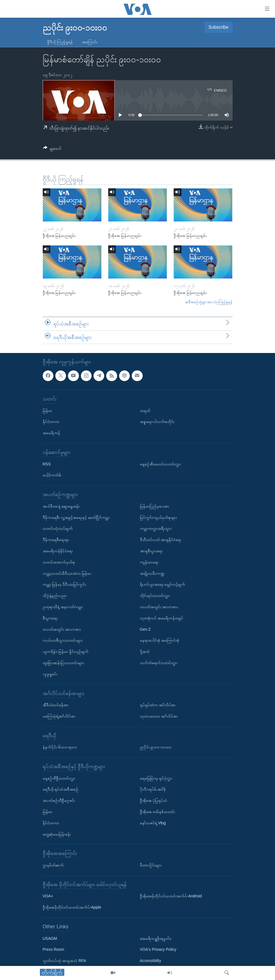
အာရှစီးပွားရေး (151, 551)
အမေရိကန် (51, 433)
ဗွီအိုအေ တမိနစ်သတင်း (158, 812)
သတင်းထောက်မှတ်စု (59, 562)
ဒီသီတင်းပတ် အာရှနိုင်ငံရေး (161, 540)
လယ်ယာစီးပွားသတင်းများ (63, 640)
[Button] (52, 149)
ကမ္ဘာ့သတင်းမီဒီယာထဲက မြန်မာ (67, 573)
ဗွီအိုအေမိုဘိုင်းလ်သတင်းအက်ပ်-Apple (72, 907)
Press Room (54, 950)
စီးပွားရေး (50, 618)
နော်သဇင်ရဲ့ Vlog (153, 823)
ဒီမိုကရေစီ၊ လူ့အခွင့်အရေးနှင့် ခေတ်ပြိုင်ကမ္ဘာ (76, 517)
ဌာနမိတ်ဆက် (53, 865)
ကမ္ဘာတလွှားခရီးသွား (156, 529)
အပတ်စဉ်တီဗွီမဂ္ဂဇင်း (59, 801)
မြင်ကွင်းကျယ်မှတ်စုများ (158, 517)
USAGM (50, 938)
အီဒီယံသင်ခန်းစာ (56, 705)
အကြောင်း (90, 42)
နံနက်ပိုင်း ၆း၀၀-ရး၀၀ (60, 747)
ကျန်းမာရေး (149, 562)
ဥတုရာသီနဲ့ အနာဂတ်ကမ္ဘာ (63, 607)
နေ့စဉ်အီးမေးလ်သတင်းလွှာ (160, 464)
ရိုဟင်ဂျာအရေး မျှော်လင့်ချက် (163, 585)
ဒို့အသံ (145, 651)
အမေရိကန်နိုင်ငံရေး (58, 551)
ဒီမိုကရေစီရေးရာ (56, 540)
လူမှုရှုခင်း (50, 674)
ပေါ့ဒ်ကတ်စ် (52, 475)
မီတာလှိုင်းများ (151, 865)
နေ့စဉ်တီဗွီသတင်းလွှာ (59, 778)
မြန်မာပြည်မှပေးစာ (154, 506)
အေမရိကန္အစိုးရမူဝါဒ (156, 938)
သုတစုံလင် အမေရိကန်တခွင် (162, 618)
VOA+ (48, 896)
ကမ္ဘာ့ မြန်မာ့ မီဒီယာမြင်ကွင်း (64, 585)
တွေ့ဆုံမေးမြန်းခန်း (57, 834)
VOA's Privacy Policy (158, 950)
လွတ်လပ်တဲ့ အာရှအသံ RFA (64, 961)
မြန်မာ (47, 411)
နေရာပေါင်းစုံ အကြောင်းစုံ (160, 640)
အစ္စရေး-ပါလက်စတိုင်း (157, 422)
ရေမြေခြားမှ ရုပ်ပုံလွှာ (156, 778)
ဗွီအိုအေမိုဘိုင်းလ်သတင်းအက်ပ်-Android (171, 896)
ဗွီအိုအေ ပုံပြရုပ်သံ (154, 801)
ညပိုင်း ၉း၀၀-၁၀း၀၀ (156, 747)
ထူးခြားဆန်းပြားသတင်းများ (63, 663)
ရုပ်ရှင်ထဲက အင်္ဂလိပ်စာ (158, 705)
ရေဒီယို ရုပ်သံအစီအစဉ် (61, 789)
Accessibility (151, 961)
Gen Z (145, 629)
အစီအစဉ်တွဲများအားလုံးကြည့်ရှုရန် (209, 302)
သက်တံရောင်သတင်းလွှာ (159, 663)
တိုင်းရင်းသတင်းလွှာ (155, 596)
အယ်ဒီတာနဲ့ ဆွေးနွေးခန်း (61, 506)
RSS (47, 464)
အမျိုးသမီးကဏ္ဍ (152, 573)
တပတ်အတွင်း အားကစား (62, 629)
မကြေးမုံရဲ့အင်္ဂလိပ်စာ (59, 716)
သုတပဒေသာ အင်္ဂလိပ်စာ (159, 716)
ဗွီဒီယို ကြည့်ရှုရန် (60, 42)
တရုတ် (145, 411)
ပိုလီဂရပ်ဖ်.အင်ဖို (153, 789)
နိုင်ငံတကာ (51, 422)
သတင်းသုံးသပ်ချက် (58, 529)
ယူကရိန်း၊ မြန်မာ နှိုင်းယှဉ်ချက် (66, 651)
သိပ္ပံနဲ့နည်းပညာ (55, 596)
